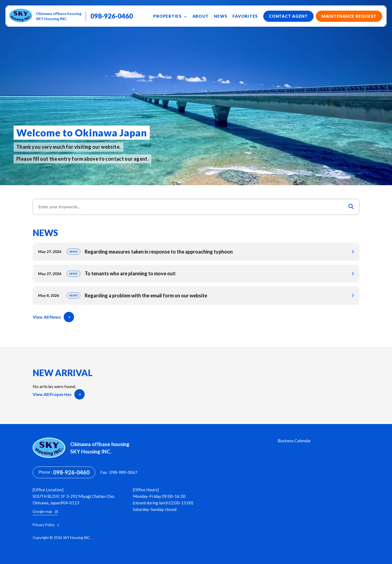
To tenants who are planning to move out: (196, 274)
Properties (170, 16)
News (220, 16)
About (201, 16)
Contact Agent (288, 16)
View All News (53, 317)
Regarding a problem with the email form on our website (196, 296)
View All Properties (59, 394)
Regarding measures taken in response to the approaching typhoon (196, 252)
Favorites (245, 16)
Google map (45, 511)
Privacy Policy (46, 525)
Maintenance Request (349, 16)
